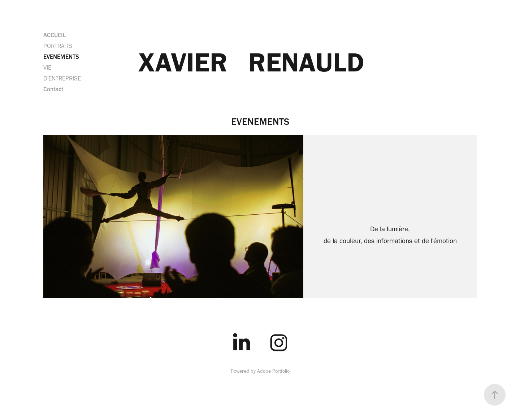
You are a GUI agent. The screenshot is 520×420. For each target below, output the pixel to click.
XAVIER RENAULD (251, 62)
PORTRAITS (58, 46)
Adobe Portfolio (273, 371)
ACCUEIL (55, 35)
